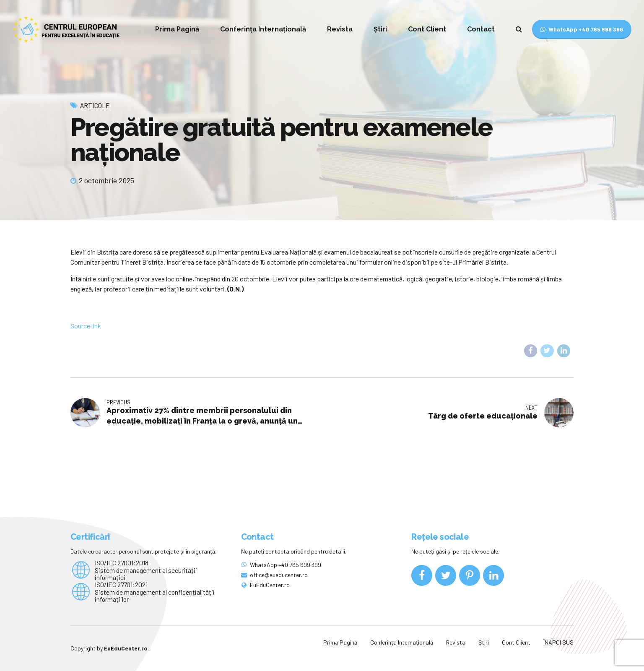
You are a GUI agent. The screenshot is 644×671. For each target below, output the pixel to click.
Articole (95, 105)
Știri (380, 29)
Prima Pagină (177, 29)
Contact (481, 29)
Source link (86, 326)
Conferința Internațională (263, 29)
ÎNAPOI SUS (558, 642)
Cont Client (427, 29)
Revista (340, 29)
